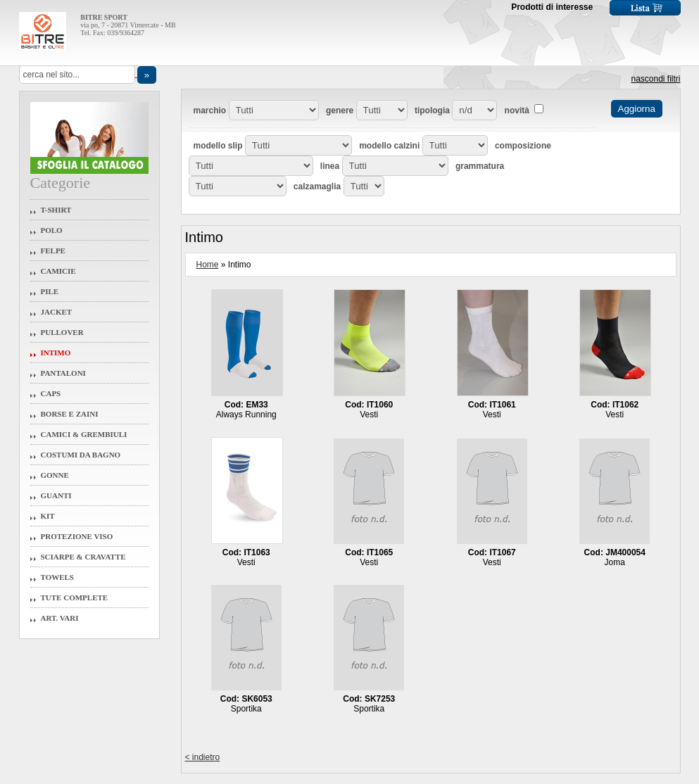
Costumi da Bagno (81, 455)
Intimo (56, 353)
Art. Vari (60, 618)
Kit (48, 516)
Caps (51, 393)
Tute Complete (75, 598)
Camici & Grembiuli (84, 434)
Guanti (56, 495)
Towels (58, 577)
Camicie (58, 271)
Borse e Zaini (70, 414)
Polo (52, 230)
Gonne (55, 475)
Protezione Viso (77, 536)
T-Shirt (56, 210)
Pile (50, 291)
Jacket (57, 312)
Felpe (53, 251)
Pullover (62, 332)
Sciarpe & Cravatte (83, 557)
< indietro (203, 757)
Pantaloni (63, 373)
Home (208, 265)
